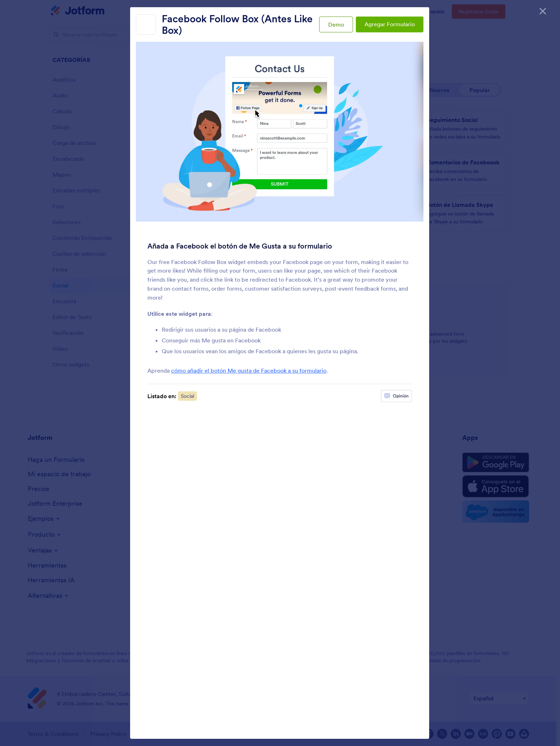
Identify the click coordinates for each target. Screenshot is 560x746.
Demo (336, 24)
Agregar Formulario (390, 24)
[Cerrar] (543, 11)
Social (187, 396)
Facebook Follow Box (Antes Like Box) (237, 24)
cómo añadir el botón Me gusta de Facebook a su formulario (249, 370)
